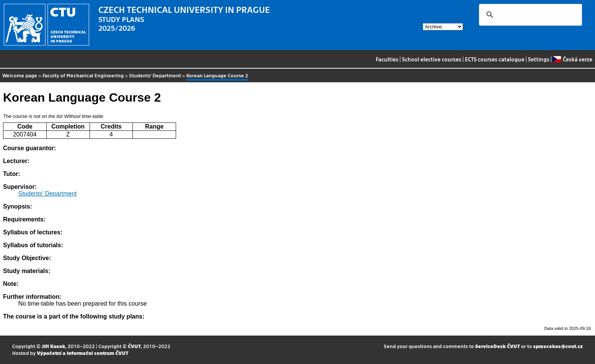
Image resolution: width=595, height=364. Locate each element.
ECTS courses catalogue (495, 59)
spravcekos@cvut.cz (558, 346)
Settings (539, 59)
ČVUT (134, 346)
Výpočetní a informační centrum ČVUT (83, 353)
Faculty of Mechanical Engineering (83, 75)
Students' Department (155, 75)
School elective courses (432, 59)
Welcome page (20, 75)
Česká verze (572, 59)
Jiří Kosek (54, 346)
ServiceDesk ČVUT (497, 346)
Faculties (387, 59)
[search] (529, 15)
